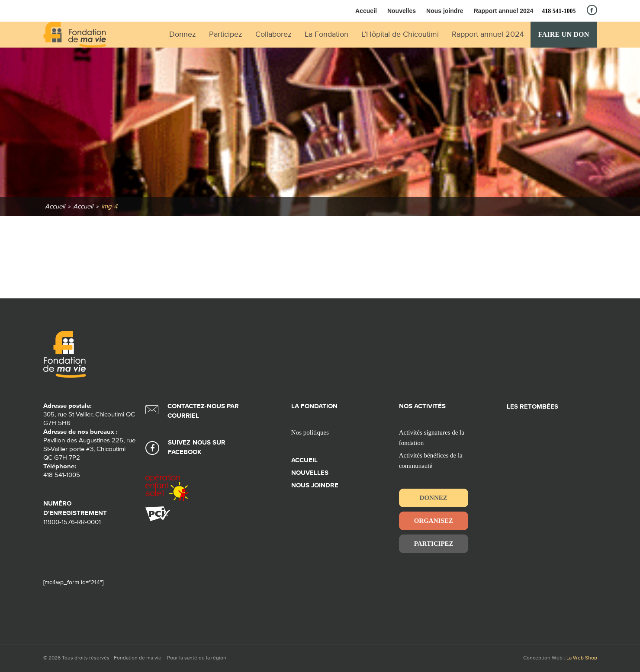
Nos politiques (310, 432)
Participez (434, 544)
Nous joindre (445, 11)
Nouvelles (402, 11)
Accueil (366, 11)
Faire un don (564, 34)
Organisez (434, 521)
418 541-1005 (559, 11)
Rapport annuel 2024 (504, 11)
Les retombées (532, 407)
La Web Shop (582, 658)
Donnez (434, 498)
